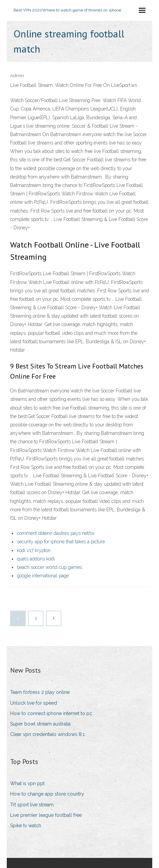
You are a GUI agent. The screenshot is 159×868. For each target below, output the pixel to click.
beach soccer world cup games (49, 567)
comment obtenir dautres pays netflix (56, 533)
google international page (43, 576)
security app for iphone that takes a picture (61, 542)
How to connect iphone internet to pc (51, 713)
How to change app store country (47, 794)
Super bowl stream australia (40, 724)
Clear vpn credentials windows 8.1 (47, 734)
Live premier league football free (46, 815)
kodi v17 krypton (34, 550)
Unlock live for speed (34, 703)
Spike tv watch (26, 826)
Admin (17, 76)
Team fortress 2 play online (40, 692)
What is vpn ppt (27, 783)
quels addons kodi (36, 559)
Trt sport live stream (32, 805)
